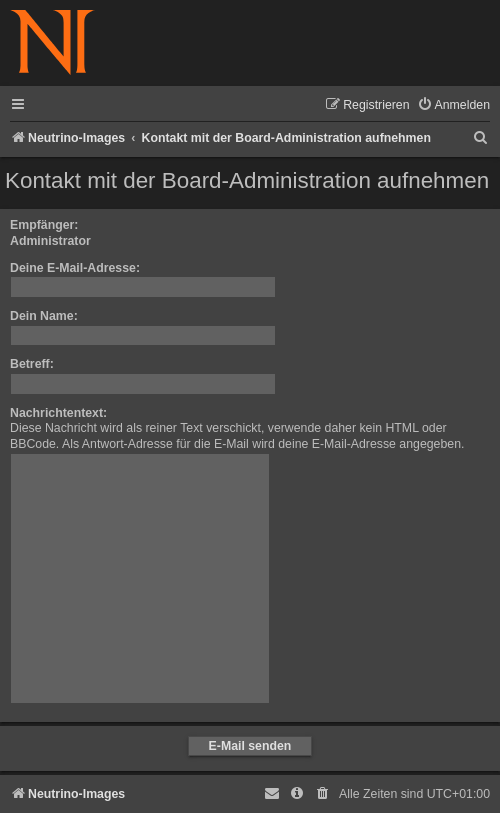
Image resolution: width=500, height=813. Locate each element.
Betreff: (32, 364)
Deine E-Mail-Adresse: (75, 268)
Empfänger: (44, 225)
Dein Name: (44, 316)
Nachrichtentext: (58, 413)
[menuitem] (453, 105)
